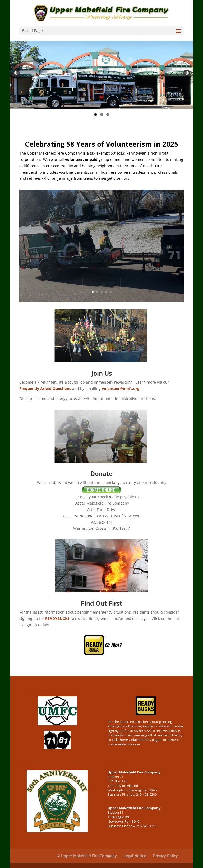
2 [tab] (102, 114)
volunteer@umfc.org (121, 388)
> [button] (186, 73)
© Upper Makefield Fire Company (87, 856)
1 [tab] (96, 114)
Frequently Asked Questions (45, 388)
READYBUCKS (57, 619)
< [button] (17, 73)
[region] (101, 75)
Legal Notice (135, 856)
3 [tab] (108, 114)
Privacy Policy (165, 856)
